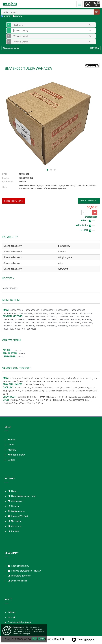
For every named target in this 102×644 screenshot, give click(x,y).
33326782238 (71, 313)
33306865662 (63, 310)
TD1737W (17, 350)
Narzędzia (15, 521)
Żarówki (14, 531)
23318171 (31, 320)
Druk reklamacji (17, 581)
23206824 (20, 320)
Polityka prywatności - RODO (24, 571)
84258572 (19, 323)
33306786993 (32, 310)
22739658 (63, 316)
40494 (22, 354)
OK (97, 12)
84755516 (41, 326)
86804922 (32, 329)
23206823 (8, 320)
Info (42, 639)
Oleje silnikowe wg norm (22, 496)
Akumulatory (16, 501)
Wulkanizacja (16, 511)
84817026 (74, 326)
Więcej (11, 460)
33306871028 (41, 313)
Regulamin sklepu (18, 566)
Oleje (12, 491)
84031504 (75, 320)
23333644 (53, 320)
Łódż (88, 220)
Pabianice (85, 225)
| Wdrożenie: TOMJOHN (53, 639)
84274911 (30, 323)
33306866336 (10, 313)
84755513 (8, 326)
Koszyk (12, 617)
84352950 (52, 323)
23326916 (41, 320)
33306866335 (78, 310)
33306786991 (17, 310)
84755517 (52, 326)
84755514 (19, 326)
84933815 (85, 326)
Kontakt (12, 440)
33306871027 (26, 313)
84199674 (87, 320)
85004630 (8, 329)
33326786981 (86, 313)
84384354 (87, 323)
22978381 (86, 316)
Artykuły (12, 450)
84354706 (64, 323)
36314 (21, 357)
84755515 (30, 326)
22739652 (40, 316)
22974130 (74, 316)
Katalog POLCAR (18, 516)
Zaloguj (12, 612)
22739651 (29, 316)
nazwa (19, 16)
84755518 (63, 326)
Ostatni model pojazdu (19, 622)
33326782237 (56, 313)
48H (88, 230)
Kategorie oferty (16, 455)
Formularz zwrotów (19, 576)
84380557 (76, 323)
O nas (11, 445)
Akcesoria (15, 526)
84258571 (8, 323)
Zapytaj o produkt (89, 201)
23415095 (64, 320)
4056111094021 (11, 288)
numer (7, 16)
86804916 (20, 329)
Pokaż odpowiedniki (14, 201)
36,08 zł (92, 207)
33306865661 (48, 310)
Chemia (13, 506)
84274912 (41, 323)
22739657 (52, 316)
